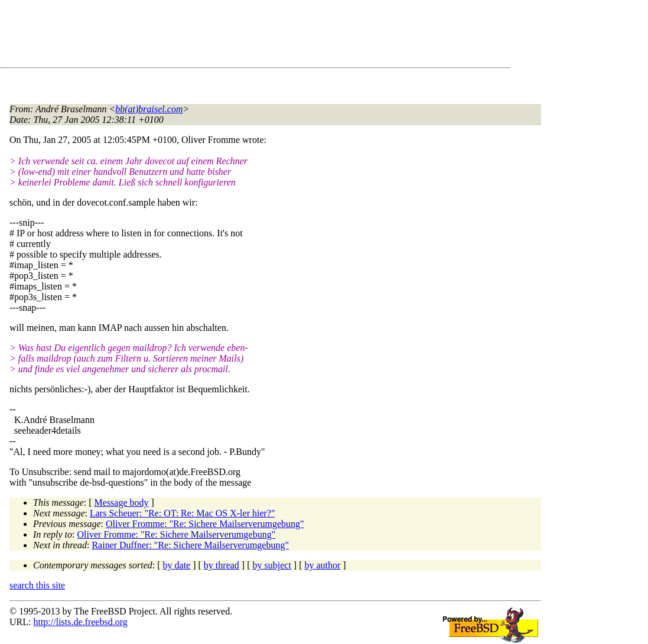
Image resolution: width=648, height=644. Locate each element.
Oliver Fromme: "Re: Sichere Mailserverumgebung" (205, 524)
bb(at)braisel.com (149, 109)
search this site (37, 585)
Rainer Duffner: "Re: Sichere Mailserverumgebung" (190, 545)
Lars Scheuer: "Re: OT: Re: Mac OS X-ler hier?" (183, 513)
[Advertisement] (224, 36)
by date (177, 565)
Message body (122, 502)
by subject (272, 565)
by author (322, 565)
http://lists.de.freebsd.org (80, 622)
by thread (222, 565)
